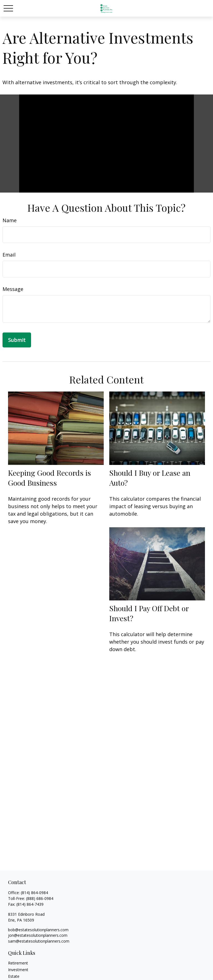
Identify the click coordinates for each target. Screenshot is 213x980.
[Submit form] (17, 340)
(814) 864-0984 (34, 893)
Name (10, 220)
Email (9, 255)
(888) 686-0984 (40, 898)
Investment (18, 970)
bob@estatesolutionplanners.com (38, 930)
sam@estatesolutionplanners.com (39, 941)
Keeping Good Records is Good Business (50, 478)
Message (13, 289)
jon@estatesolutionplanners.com (38, 935)
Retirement (18, 963)
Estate (14, 976)
